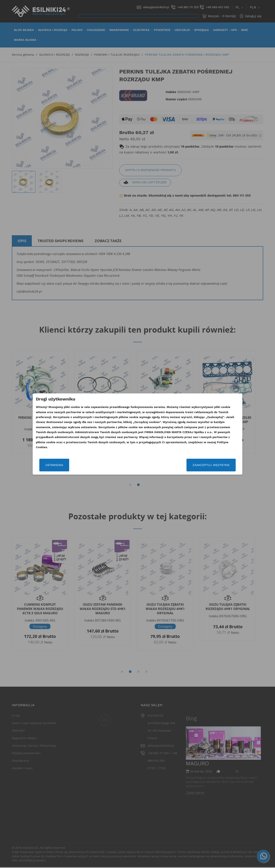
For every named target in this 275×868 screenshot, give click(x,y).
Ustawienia (54, 465)
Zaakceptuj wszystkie (211, 465)
